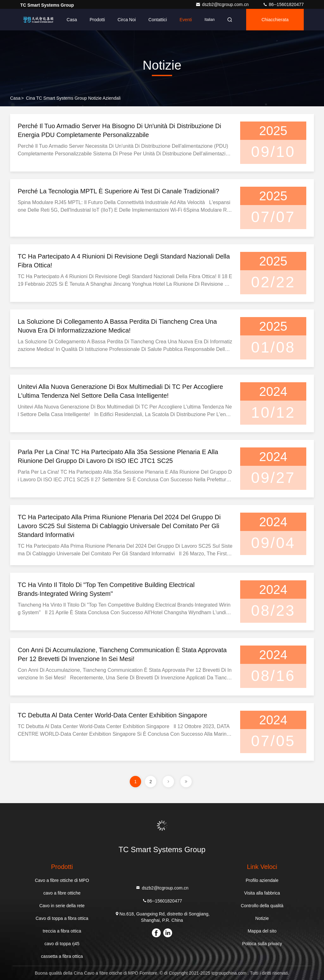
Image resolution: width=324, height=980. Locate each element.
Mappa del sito (262, 931)
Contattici (158, 20)
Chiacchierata (275, 20)
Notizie (262, 918)
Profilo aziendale (262, 880)
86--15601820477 (283, 4)
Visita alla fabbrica (262, 893)
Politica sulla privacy (262, 944)
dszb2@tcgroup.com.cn (223, 4)
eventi (186, 20)
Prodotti (97, 20)
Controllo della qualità (262, 906)
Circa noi (127, 20)
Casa (72, 20)
